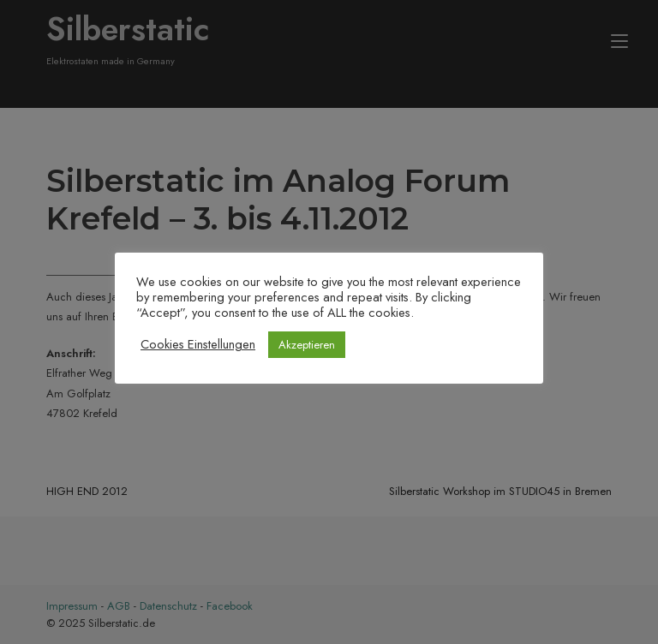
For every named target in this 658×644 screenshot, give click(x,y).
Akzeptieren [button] (307, 345)
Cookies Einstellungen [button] (198, 344)
